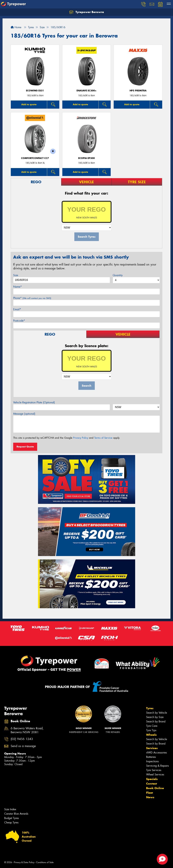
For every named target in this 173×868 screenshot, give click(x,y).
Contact (152, 784)
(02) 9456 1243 (22, 739)
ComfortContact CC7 (35, 158)
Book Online (155, 788)
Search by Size (155, 717)
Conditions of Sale (45, 862)
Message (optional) (24, 414)
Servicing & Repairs (157, 766)
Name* (17, 287)
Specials (152, 779)
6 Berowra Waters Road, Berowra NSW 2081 (27, 730)
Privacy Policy (81, 438)
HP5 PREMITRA (138, 91)
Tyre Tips (151, 730)
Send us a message (23, 746)
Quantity (118, 275)
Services (152, 748)
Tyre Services (154, 770)
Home (16, 27)
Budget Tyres (11, 818)
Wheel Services (155, 775)
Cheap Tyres (11, 822)
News (150, 797)
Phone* (32, 298)
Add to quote (29, 104)
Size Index (10, 809)
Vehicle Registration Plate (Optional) (34, 402)
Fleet (150, 793)
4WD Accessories (156, 753)
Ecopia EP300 (86, 158)
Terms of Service (103, 438)
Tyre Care (152, 726)
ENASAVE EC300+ (86, 91)
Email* (17, 309)
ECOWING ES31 (35, 91)
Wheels (151, 735)
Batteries (151, 757)
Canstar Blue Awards (16, 814)
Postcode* (19, 321)
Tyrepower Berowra (87, 12)
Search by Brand (156, 721)
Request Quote (25, 447)
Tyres (150, 708)
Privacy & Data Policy (24, 862)
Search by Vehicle (157, 713)
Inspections (152, 761)
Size (16, 275)
